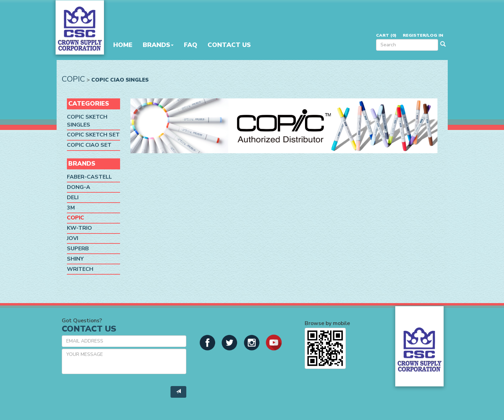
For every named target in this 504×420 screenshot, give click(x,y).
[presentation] (114, 393)
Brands (158, 45)
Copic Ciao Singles (120, 80)
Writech (80, 269)
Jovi (73, 238)
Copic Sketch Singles (87, 121)
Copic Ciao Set (89, 145)
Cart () (386, 35)
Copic (73, 79)
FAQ (191, 45)
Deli (73, 197)
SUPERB (78, 249)
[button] (208, 342)
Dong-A (79, 187)
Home (123, 45)
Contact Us (229, 45)
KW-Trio (79, 228)
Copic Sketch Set (93, 135)
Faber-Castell (89, 177)
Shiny (75, 259)
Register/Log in (423, 35)
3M (71, 208)
